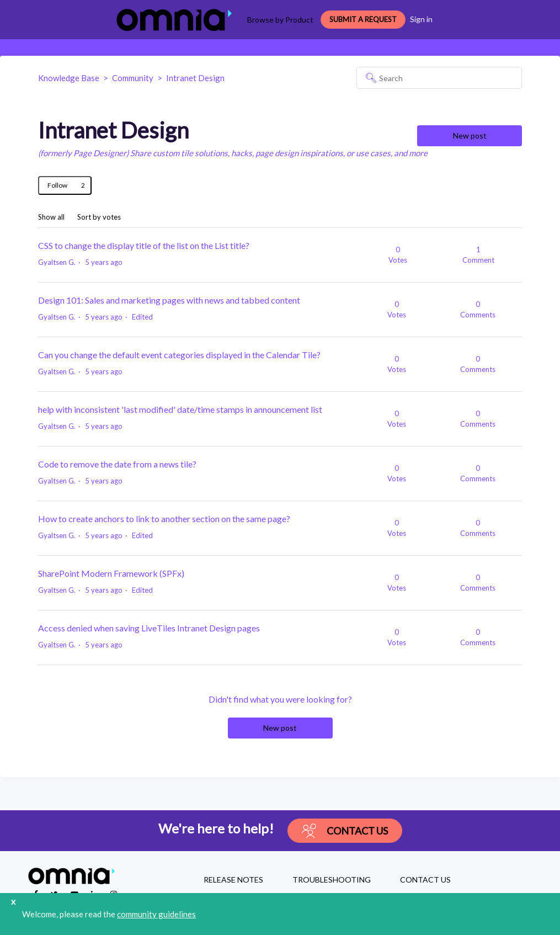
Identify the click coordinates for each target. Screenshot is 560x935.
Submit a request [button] (363, 19)
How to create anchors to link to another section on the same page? (164, 519)
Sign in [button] (421, 19)
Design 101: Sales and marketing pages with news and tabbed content (169, 300)
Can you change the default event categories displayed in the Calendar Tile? (179, 355)
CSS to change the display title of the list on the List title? (144, 245)
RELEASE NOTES (233, 880)
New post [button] (470, 136)
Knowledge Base (69, 78)
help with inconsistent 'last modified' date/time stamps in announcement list (180, 409)
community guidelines (156, 914)
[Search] (439, 78)
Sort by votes (99, 217)
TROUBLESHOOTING (332, 880)
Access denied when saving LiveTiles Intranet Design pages (149, 628)
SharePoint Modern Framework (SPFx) (111, 573)
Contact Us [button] (345, 831)
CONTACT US (425, 880)
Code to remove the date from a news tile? (117, 464)
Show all (51, 217)
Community (133, 78)
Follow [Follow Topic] (57, 185)
